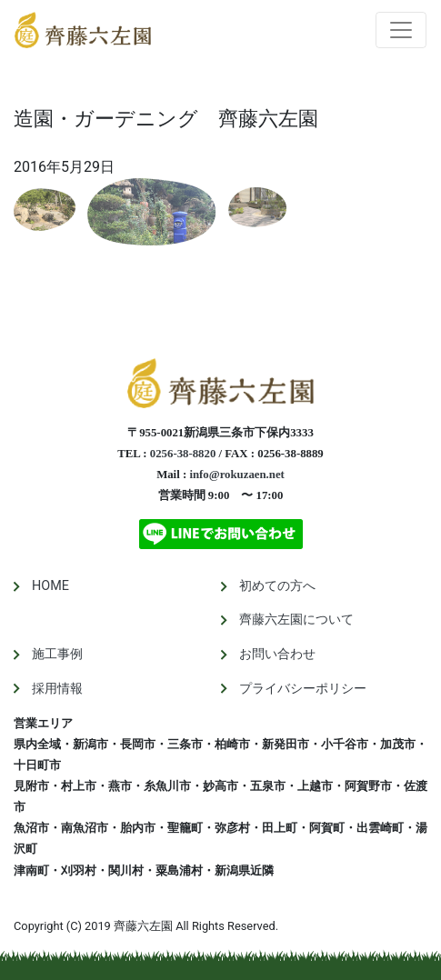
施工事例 (57, 654)
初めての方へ (277, 586)
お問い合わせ (277, 654)
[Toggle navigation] (401, 30)
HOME (50, 586)
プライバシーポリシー (303, 689)
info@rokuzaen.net (236, 475)
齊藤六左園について (296, 620)
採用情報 (57, 689)
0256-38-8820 (183, 454)
